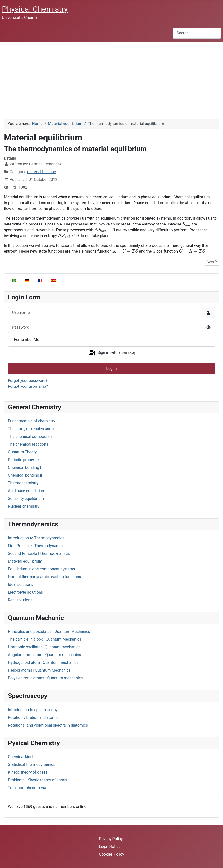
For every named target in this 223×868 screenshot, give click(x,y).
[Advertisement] (111, 79)
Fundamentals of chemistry (32, 421)
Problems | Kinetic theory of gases (37, 780)
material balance (41, 172)
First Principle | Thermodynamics (36, 546)
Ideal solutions (21, 585)
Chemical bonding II (25, 475)
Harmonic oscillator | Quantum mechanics (44, 647)
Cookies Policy (111, 854)
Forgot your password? (28, 381)
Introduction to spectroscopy (33, 710)
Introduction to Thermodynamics (36, 538)
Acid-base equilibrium (27, 491)
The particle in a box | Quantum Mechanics (45, 639)
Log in (111, 368)
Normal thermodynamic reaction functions (44, 577)
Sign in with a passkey (112, 353)
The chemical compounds (30, 437)
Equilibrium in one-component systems (41, 569)
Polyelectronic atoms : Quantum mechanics (45, 678)
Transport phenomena (27, 788)
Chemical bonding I (25, 468)
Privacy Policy (111, 839)
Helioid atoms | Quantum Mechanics (39, 670)
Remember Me (26, 339)
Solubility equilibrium (26, 499)
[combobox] (197, 33)
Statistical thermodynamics (32, 764)
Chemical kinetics (23, 757)
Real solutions (20, 600)
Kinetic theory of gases (28, 772)
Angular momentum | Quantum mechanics (44, 655)
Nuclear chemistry (24, 506)
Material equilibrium (25, 561)
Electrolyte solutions (25, 592)
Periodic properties (24, 460)
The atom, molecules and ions (34, 429)
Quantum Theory (22, 452)
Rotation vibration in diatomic (33, 717)
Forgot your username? (28, 386)
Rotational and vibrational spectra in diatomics (48, 725)
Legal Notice (110, 847)
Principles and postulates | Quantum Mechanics (49, 632)
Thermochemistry (23, 483)
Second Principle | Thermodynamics (39, 554)
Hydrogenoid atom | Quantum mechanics (43, 663)
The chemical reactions (28, 444)
